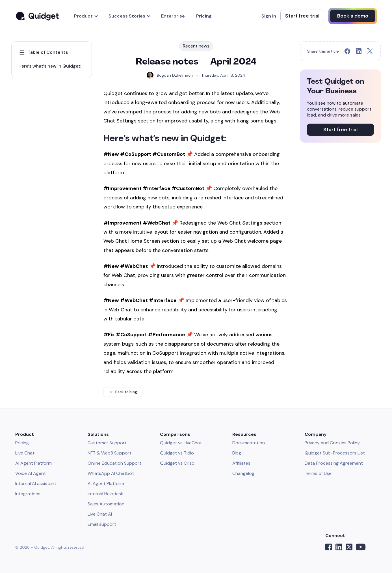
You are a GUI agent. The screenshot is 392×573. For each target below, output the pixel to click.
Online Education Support (114, 463)
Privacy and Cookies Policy (332, 443)
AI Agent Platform (33, 463)
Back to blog (123, 392)
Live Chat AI (100, 514)
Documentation (249, 443)
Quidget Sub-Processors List (335, 453)
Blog (237, 453)
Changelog (243, 473)
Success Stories (127, 16)
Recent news (196, 46)
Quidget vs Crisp (177, 463)
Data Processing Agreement (334, 463)
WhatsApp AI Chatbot (111, 473)
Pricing (204, 16)
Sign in (269, 16)
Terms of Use (318, 473)
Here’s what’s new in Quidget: (50, 66)
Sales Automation (106, 504)
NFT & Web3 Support (110, 453)
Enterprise (173, 16)
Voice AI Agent (31, 473)
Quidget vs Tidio (177, 453)
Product (83, 16)
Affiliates (241, 463)
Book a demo (353, 16)
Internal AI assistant (36, 483)
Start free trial (302, 16)
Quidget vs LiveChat (181, 443)
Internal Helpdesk (105, 494)
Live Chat (25, 453)
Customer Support (107, 443)
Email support (102, 524)
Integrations (28, 494)
